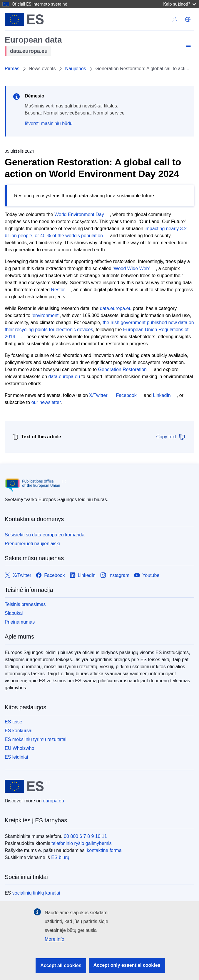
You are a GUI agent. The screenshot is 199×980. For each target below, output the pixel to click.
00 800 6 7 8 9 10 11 (85, 836)
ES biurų (60, 857)
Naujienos (75, 69)
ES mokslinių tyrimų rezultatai (36, 739)
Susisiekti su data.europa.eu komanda (45, 535)
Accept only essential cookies (127, 965)
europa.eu (53, 801)
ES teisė (14, 722)
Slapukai (14, 613)
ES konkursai (19, 731)
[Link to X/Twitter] (18, 575)
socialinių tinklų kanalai (36, 893)
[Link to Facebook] (50, 575)
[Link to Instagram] (115, 575)
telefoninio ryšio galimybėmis (82, 843)
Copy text (171, 437)
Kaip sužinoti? (180, 4)
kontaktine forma (104, 850)
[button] (188, 19)
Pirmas (12, 69)
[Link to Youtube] (147, 575)
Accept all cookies (61, 965)
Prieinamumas (20, 622)
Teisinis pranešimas (25, 604)
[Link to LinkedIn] (83, 575)
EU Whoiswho (19, 748)
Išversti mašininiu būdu (49, 123)
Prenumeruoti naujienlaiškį (32, 544)
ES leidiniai (16, 757)
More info (55, 939)
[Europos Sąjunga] (24, 19)
